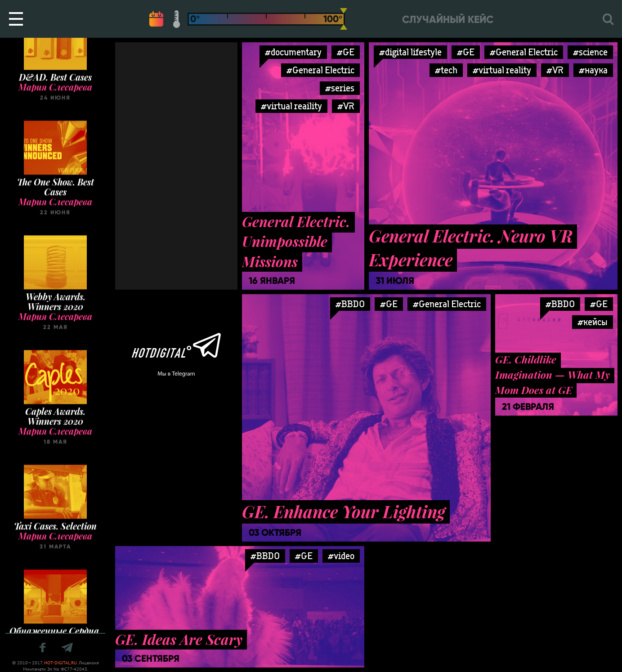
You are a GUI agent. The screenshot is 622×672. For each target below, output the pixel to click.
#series (340, 88)
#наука (593, 70)
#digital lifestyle (410, 52)
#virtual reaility (291, 106)
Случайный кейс (448, 20)
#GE (346, 52)
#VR (346, 106)
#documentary (293, 52)
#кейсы (593, 322)
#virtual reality (502, 70)
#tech (446, 70)
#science (590, 52)
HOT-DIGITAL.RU (60, 663)
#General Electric (320, 70)
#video (341, 556)
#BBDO (350, 304)
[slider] (344, 19)
